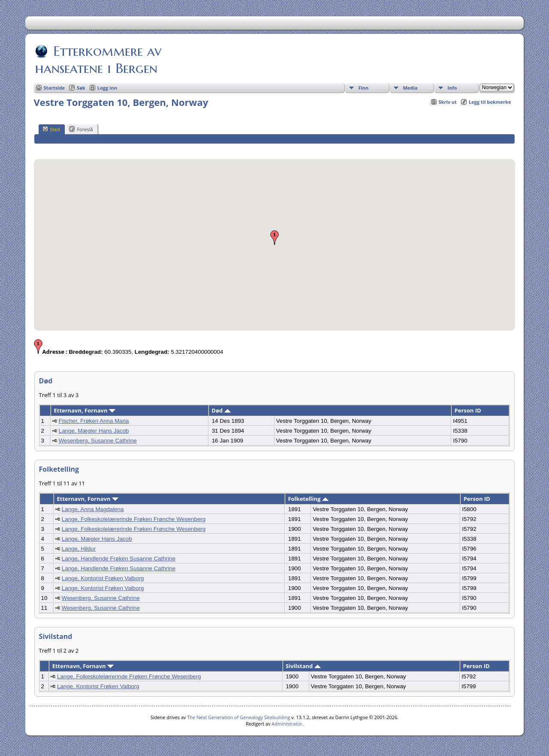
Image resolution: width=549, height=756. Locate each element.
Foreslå (81, 129)
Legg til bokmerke (490, 102)
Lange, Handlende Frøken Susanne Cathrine (119, 559)
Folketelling (308, 499)
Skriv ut (448, 102)
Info (452, 88)
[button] (274, 238)
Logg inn (107, 88)
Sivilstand (303, 666)
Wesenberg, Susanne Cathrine (98, 441)
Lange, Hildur (79, 549)
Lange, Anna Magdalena (93, 509)
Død (221, 410)
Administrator (287, 724)
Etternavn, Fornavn (84, 410)
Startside (54, 88)
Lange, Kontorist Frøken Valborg (103, 578)
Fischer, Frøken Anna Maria (94, 421)
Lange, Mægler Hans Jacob (94, 431)
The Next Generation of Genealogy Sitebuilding (238, 717)
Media (410, 88)
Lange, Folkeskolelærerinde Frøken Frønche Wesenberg (134, 519)
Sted (51, 129)
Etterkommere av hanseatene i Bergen (98, 60)
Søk (81, 88)
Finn (363, 88)
